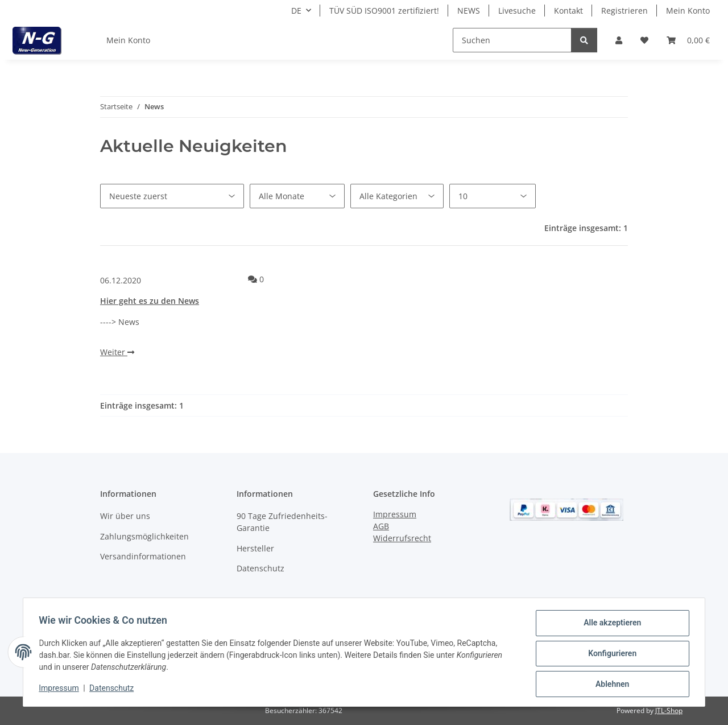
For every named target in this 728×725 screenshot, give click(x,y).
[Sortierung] (172, 196)
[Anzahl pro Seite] (493, 196)
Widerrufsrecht (402, 538)
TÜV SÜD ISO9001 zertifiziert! (384, 11)
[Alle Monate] (297, 196)
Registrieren (624, 11)
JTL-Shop (669, 710)
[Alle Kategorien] (397, 196)
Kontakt (568, 11)
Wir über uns (125, 516)
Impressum (61, 690)
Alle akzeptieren (609, 625)
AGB (381, 526)
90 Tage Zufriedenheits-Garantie (282, 522)
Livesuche (517, 11)
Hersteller (255, 548)
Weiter (117, 352)
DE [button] (296, 11)
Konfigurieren (609, 655)
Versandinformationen (143, 556)
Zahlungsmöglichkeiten (144, 536)
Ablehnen (609, 685)
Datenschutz (114, 690)
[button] (619, 40)
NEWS (469, 11)
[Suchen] (512, 40)
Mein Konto (688, 11)
